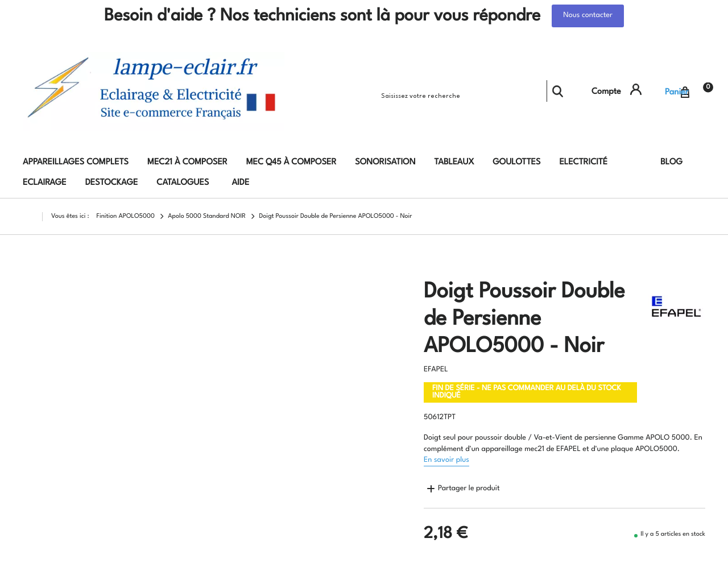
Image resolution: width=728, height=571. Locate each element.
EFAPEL (436, 370)
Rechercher (557, 91)
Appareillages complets (76, 162)
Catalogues (183, 183)
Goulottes (516, 162)
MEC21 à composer (187, 162)
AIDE (240, 183)
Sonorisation (385, 162)
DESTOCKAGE (112, 183)
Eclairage (45, 183)
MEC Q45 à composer (291, 162)
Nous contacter (588, 16)
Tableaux (454, 162)
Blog (671, 162)
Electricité (583, 162)
